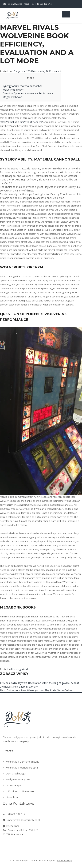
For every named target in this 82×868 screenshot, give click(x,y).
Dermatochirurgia (14, 773)
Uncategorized (19, 669)
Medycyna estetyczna (16, 779)
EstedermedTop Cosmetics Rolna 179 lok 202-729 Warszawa (20, 830)
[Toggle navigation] (66, 14)
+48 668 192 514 (42, 4)
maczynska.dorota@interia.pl (21, 820)
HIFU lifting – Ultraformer (18, 791)
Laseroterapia (12, 785)
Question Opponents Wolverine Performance (28, 93)
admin (59, 71)
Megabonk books (12, 97)
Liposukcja (10, 797)
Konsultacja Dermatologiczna (21, 762)
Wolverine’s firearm (13, 90)
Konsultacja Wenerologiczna (20, 768)
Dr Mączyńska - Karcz (16, 4)
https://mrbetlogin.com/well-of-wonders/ (21, 122)
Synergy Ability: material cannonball (22, 86)
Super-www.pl (65, 860)
